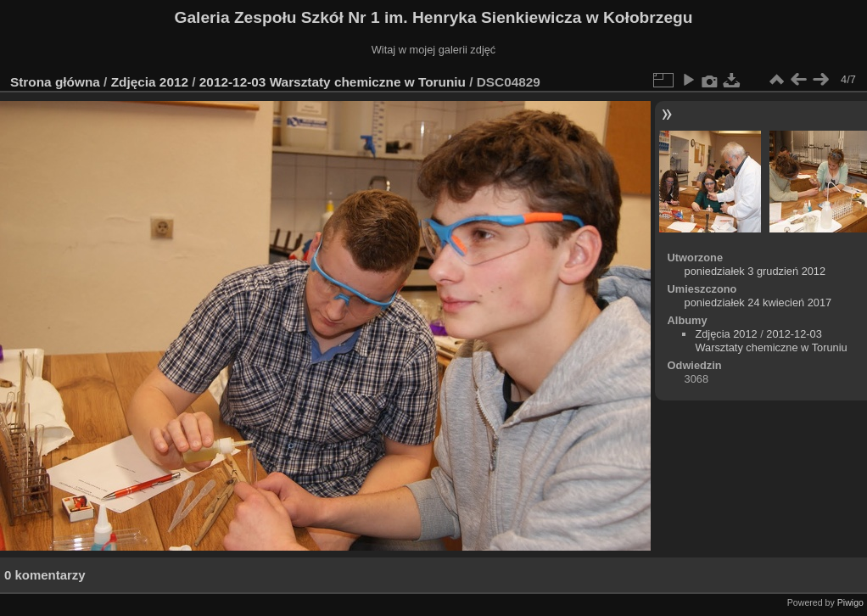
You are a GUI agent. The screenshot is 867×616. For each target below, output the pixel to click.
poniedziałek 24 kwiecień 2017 (758, 302)
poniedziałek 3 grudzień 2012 (755, 271)
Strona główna (55, 82)
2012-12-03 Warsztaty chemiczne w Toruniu (333, 82)
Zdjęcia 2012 (150, 82)
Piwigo (850, 602)
